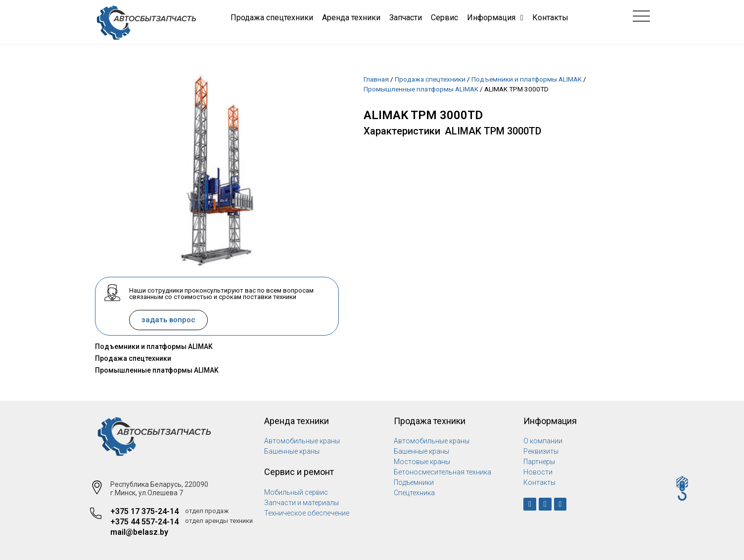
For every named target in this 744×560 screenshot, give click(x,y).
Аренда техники (351, 18)
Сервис (444, 18)
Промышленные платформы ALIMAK (157, 370)
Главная (376, 79)
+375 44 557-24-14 (144, 522)
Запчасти (406, 18)
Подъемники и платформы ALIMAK (154, 346)
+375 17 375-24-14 (144, 511)
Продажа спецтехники (272, 18)
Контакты (550, 18)
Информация (495, 18)
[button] (168, 320)
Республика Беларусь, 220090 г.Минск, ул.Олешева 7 (159, 489)
